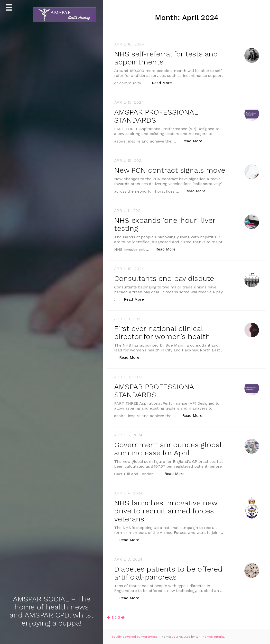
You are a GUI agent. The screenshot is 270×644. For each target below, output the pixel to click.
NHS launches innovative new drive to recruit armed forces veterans (166, 511)
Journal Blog (182, 637)
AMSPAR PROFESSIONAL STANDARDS (156, 116)
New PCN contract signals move (170, 170)
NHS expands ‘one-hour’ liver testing (165, 224)
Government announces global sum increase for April (168, 449)
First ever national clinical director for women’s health (162, 332)
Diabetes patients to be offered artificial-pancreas (168, 573)
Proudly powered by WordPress (135, 637)
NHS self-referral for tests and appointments (166, 58)
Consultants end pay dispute (164, 278)
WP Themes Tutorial (210, 637)
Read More (164, 83)
